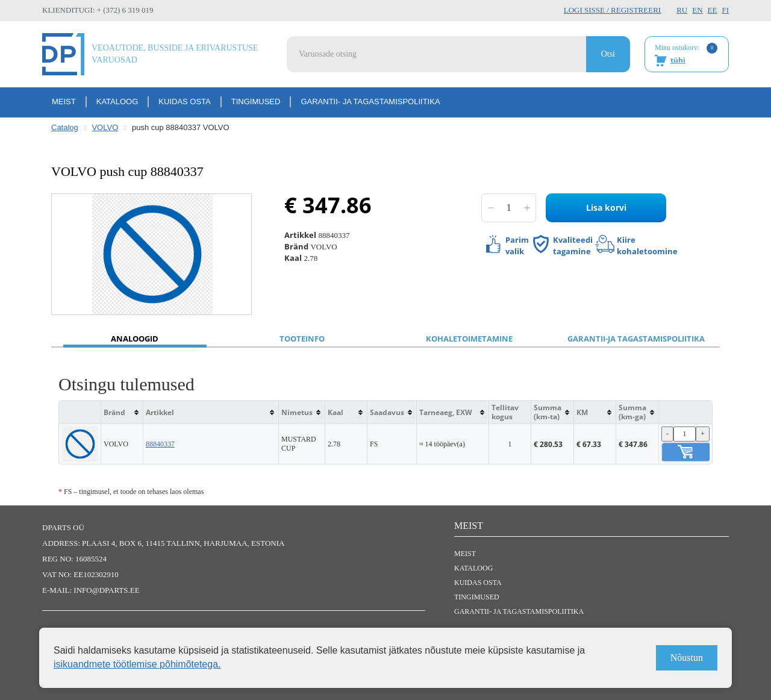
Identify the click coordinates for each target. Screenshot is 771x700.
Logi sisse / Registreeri (612, 10)
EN (697, 10)
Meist (64, 102)
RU (682, 10)
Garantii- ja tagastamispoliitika (370, 102)
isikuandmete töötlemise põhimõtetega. (137, 664)
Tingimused (256, 102)
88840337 (160, 444)
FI (725, 10)
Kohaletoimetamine (469, 339)
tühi (678, 60)
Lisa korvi (606, 208)
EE (713, 10)
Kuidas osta (184, 102)
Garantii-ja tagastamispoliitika (636, 339)
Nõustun (687, 658)
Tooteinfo (302, 339)
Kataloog (117, 102)
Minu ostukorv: (686, 55)
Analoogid (135, 339)
